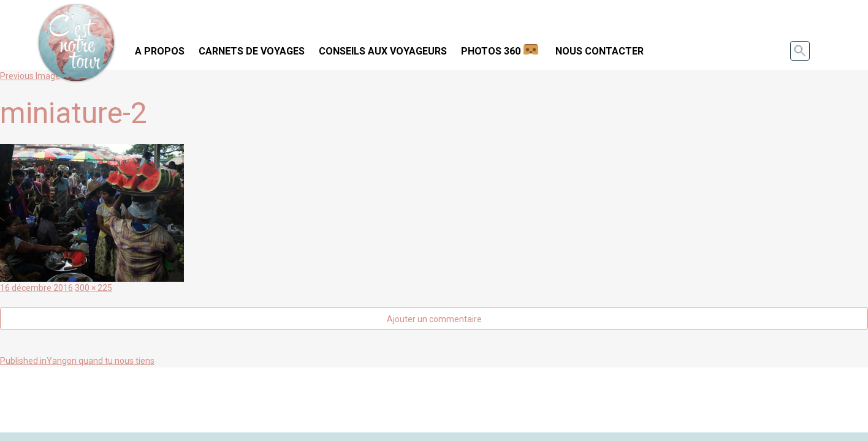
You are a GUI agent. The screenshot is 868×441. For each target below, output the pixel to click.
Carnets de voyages (252, 51)
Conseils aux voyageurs (383, 51)
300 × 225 (93, 288)
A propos (160, 51)
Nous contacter (600, 51)
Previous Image (30, 76)
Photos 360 (491, 51)
